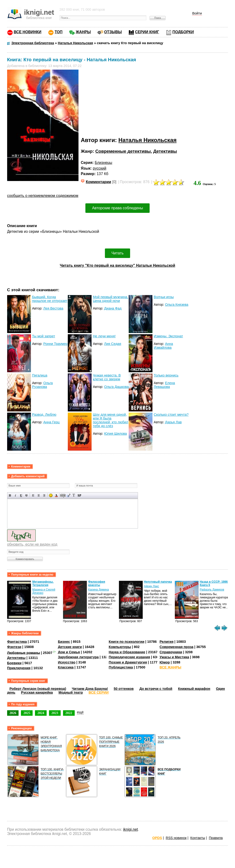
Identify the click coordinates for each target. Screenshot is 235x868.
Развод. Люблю (44, 415)
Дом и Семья (69, 652)
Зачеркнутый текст (27, 495)
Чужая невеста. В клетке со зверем (107, 377)
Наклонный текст (16, 495)
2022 (69, 713)
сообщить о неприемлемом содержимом (43, 196)
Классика (66, 667)
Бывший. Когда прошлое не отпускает (50, 299)
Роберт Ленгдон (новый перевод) (38, 689)
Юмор (165, 662)
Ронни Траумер (55, 344)
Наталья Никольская (147, 140)
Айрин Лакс (152, 586)
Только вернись (166, 375)
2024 (41, 713)
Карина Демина (99, 590)
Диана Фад (113, 308)
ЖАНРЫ (83, 32)
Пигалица (40, 375)
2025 (27, 713)
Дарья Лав (173, 422)
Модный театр (71, 692)
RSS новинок (176, 838)
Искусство (67, 662)
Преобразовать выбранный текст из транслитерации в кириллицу (74, 495)
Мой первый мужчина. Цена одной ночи (110, 299)
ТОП (59, 32)
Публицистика (121, 667)
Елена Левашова (164, 385)
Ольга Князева (177, 305)
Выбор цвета (56, 495)
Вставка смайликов (51, 495)
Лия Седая (113, 344)
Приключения (19, 668)
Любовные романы (24, 653)
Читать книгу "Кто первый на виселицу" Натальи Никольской (117, 265)
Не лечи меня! (104, 336)
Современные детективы (123, 151)
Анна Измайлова (163, 346)
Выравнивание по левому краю (33, 495)
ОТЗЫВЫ (113, 32)
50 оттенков (124, 689)
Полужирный (10, 495)
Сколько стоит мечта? (171, 415)
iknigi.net (130, 829)
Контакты (198, 838)
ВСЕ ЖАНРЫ (170, 667)
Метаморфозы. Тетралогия (43, 583)
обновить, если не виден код (32, 544)
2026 (13, 713)
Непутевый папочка (158, 582)
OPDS (157, 838)
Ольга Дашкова (116, 387)
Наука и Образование (127, 652)
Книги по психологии (127, 642)
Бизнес (64, 642)
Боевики (14, 663)
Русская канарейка (37, 692)
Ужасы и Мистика (174, 657)
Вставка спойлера (79, 495)
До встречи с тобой (156, 689)
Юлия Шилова (115, 434)
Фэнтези (14, 647)
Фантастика (17, 642)
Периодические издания (129, 657)
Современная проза (176, 647)
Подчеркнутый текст (21, 495)
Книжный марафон (194, 689)
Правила (216, 838)
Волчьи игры (164, 297)
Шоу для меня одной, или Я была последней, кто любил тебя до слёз (110, 420)
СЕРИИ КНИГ (147, 32)
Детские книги (70, 647)
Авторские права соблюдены (117, 208)
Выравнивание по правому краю (44, 495)
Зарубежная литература (78, 657)
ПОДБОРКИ (183, 32)
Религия (166, 642)
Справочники (171, 652)
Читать (118, 253)
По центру (39, 495)
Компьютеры (120, 647)
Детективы (165, 151)
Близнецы (103, 163)
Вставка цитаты (68, 495)
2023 (55, 713)
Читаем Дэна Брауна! (90, 689)
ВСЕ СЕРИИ (98, 692)
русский (100, 168)
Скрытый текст (63, 495)
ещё (80, 712)
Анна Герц (51, 422)
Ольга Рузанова (42, 385)
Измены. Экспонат (168, 336)
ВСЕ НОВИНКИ (28, 32)
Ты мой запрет (44, 336)
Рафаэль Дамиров (212, 590)
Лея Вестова (53, 308)
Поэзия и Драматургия (128, 662)
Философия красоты (97, 583)
